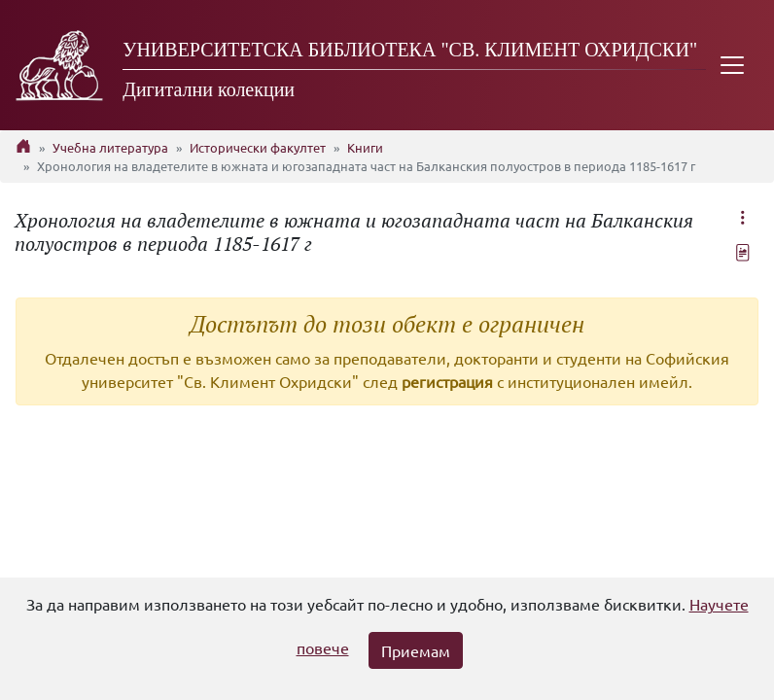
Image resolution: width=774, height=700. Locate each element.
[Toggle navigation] (732, 65)
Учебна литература (110, 147)
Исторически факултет (258, 147)
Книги (365, 147)
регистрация (447, 381)
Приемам (416, 650)
